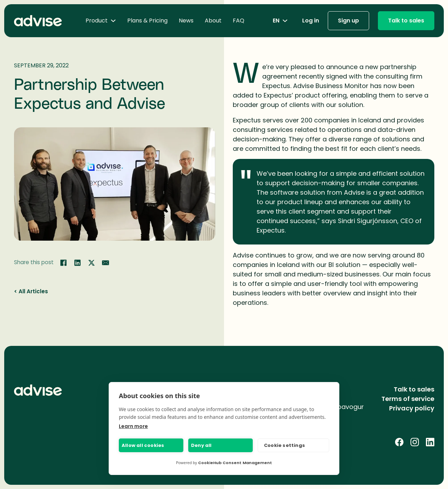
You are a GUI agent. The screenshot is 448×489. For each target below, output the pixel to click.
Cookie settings (284, 445)
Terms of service (408, 399)
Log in (311, 21)
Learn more (133, 426)
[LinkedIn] (430, 442)
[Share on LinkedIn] (77, 263)
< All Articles (31, 291)
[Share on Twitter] (91, 263)
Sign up (348, 21)
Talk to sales (406, 21)
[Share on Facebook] (63, 263)
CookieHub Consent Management (235, 463)
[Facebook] (399, 442)
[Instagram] (415, 442)
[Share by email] (106, 263)
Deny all (201, 445)
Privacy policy (412, 408)
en (280, 21)
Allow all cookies (143, 445)
